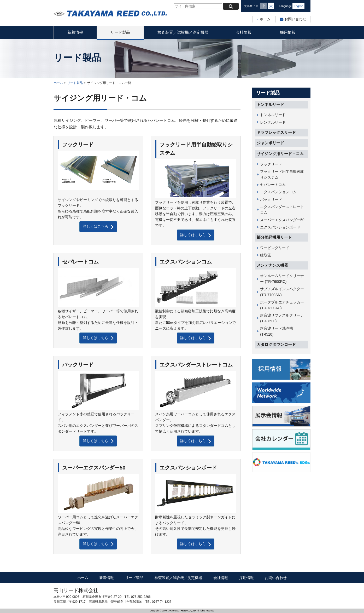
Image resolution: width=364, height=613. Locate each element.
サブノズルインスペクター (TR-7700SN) (282, 292)
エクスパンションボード (280, 227)
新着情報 (75, 32)
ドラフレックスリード (276, 132)
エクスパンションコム (278, 192)
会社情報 (244, 32)
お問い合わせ (293, 19)
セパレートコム (273, 185)
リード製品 (120, 32)
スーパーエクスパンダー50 (282, 220)
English (298, 6)
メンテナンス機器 (272, 265)
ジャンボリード (270, 143)
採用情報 (288, 32)
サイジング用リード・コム (280, 154)
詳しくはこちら (98, 227)
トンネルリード (270, 104)
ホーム (265, 19)
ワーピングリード (275, 248)
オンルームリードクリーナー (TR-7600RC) (282, 279)
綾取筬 (266, 255)
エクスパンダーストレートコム (282, 210)
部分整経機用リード (274, 237)
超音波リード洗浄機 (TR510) (277, 331)
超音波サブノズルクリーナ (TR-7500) (282, 318)
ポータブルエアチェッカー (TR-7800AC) (282, 305)
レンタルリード (273, 122)
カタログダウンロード (276, 344)
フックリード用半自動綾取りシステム (282, 174)
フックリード (271, 164)
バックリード (271, 199)
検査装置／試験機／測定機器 (183, 32)
